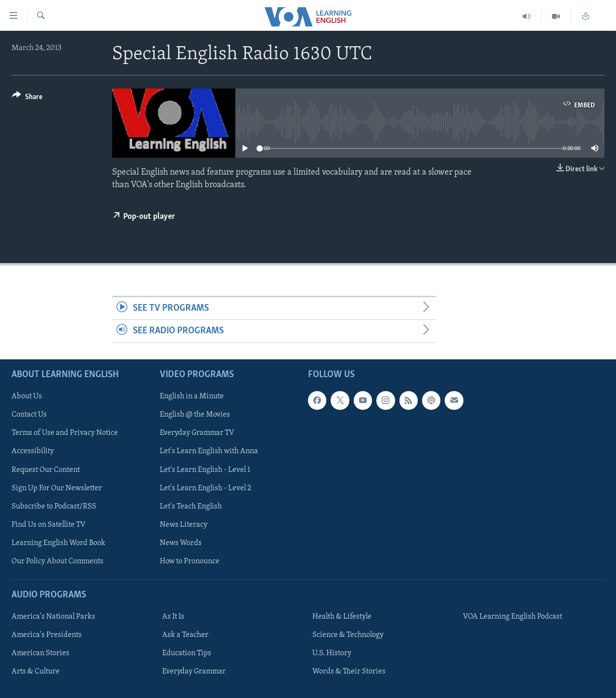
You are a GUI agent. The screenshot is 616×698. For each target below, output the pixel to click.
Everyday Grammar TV (197, 433)
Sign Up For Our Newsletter (57, 488)
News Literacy (184, 524)
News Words (181, 543)
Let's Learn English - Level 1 (205, 470)
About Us (27, 396)
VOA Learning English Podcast (513, 617)
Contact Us (29, 415)
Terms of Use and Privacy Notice (65, 433)
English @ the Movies (195, 415)
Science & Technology (348, 635)
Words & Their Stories (349, 672)
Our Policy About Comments (58, 561)
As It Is (173, 617)
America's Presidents (47, 635)
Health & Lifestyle (342, 617)
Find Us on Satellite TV (49, 524)
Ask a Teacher (185, 635)
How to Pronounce (190, 561)
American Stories (40, 653)
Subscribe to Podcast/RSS (54, 506)
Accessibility (33, 451)
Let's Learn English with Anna (209, 451)
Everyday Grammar (194, 672)
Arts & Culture (36, 672)
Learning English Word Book (58, 543)
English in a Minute (192, 396)
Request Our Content (46, 470)
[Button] (27, 98)
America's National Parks (53, 617)
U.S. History (332, 653)
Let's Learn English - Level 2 (205, 488)
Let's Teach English (191, 506)
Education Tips (187, 653)
